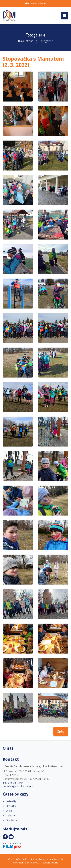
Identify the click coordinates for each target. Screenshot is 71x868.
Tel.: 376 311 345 (13, 783)
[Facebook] (5, 837)
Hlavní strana (26, 41)
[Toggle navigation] (65, 16)
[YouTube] (11, 837)
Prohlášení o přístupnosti (26, 863)
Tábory (9, 815)
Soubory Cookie (50, 863)
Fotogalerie (46, 41)
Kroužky (9, 806)
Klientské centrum (37, 4)
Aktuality (10, 801)
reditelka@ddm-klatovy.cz (18, 786)
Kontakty (10, 820)
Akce (7, 811)
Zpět (61, 731)
